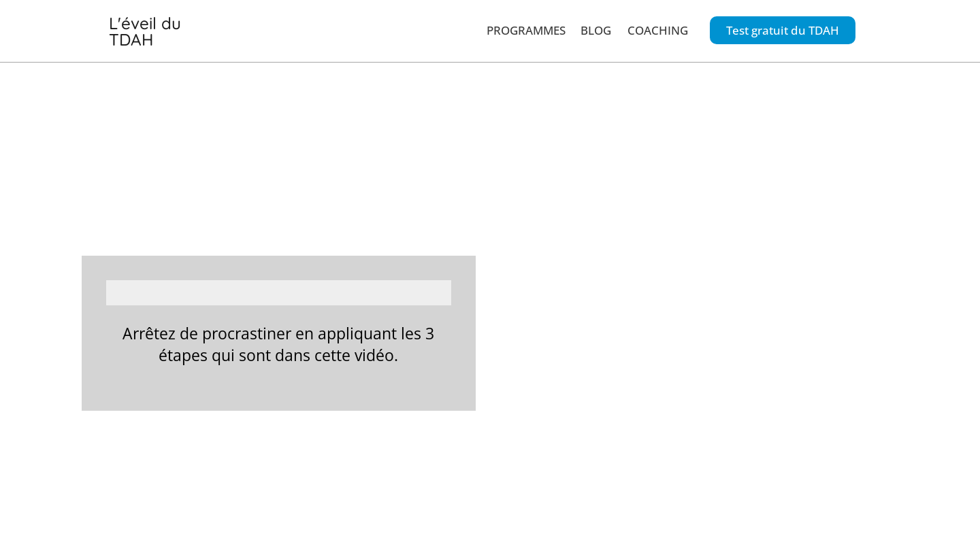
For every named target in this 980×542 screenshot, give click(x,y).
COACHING (658, 26)
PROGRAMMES (526, 26)
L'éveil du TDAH (166, 27)
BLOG (596, 26)
